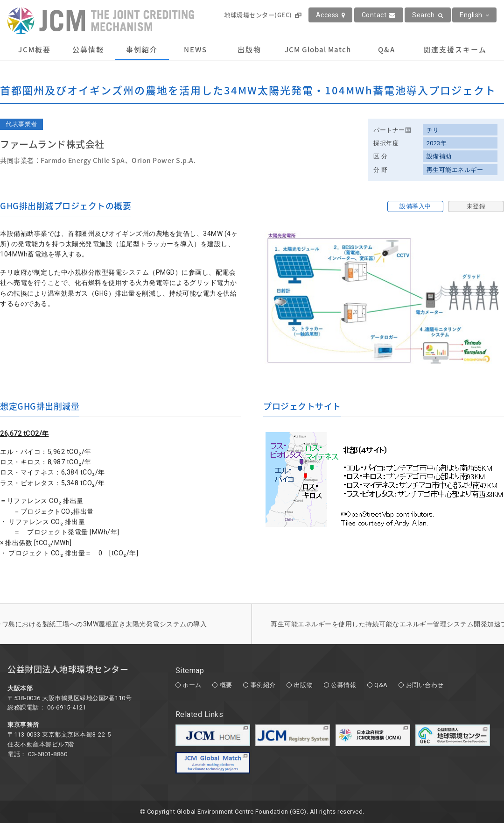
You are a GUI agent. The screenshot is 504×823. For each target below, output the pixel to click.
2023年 (437, 143)
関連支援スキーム (455, 50)
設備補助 (439, 156)
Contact (379, 15)
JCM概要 (35, 50)
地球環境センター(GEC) (262, 15)
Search (428, 15)
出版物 (249, 50)
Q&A (387, 50)
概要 (226, 685)
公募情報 (88, 50)
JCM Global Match (318, 50)
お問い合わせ (425, 685)
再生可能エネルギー (455, 170)
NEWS (196, 50)
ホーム (192, 685)
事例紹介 (142, 50)
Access (331, 15)
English (474, 15)
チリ (433, 130)
